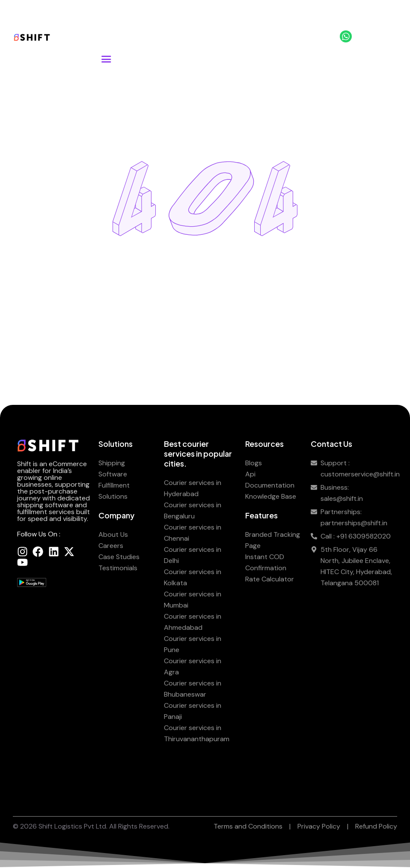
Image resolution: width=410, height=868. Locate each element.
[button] (106, 59)
